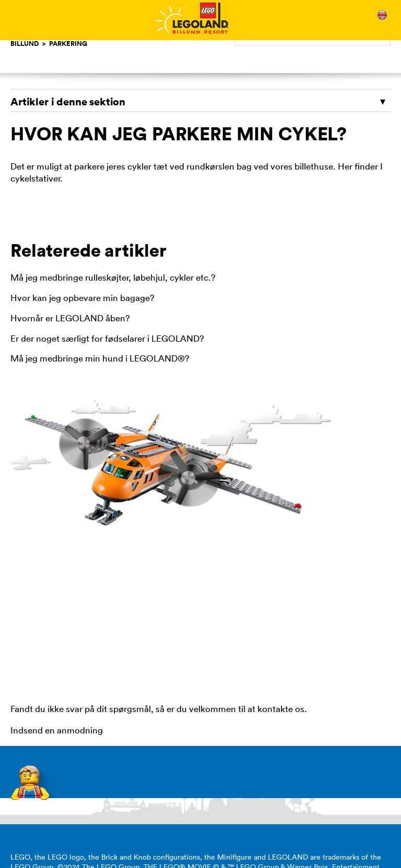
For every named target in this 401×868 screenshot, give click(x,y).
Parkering (68, 43)
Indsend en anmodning (57, 730)
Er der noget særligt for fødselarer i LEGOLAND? (107, 339)
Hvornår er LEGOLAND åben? (70, 318)
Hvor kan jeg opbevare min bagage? (82, 298)
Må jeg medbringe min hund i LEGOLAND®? (100, 358)
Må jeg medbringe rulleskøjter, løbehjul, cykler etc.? (113, 278)
